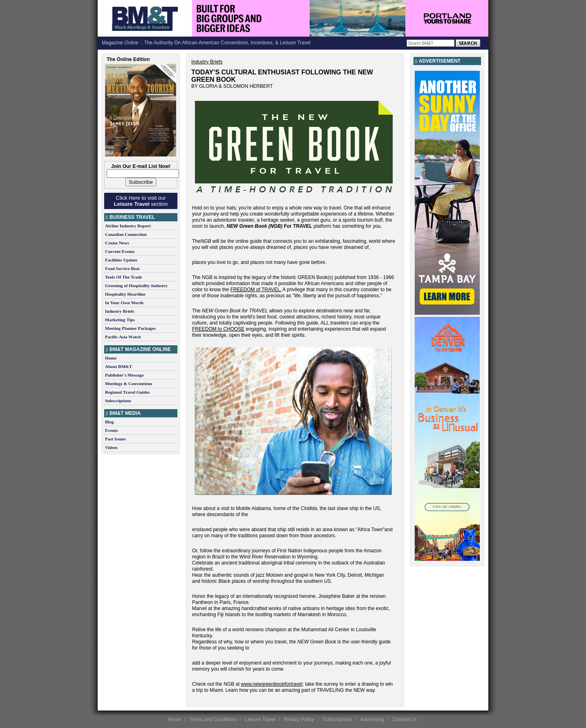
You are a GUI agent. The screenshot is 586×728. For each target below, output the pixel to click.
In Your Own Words (124, 303)
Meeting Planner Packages (130, 328)
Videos (111, 447)
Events (112, 430)
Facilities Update (121, 260)
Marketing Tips (120, 320)
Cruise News (117, 243)
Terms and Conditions (213, 719)
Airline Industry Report (128, 226)
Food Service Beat (122, 268)
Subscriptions (118, 401)
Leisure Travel (260, 719)
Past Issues (115, 439)
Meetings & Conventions (129, 384)
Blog (109, 422)
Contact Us (405, 719)
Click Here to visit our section (141, 201)
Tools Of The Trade (124, 277)
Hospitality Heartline (125, 294)
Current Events (120, 251)
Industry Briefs (120, 311)
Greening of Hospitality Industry (136, 286)
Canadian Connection (126, 234)
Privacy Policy (299, 719)
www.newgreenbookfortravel (272, 684)
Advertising (372, 719)
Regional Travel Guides (127, 392)
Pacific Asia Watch (123, 337)
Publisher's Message (124, 375)
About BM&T (118, 366)
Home (111, 358)
